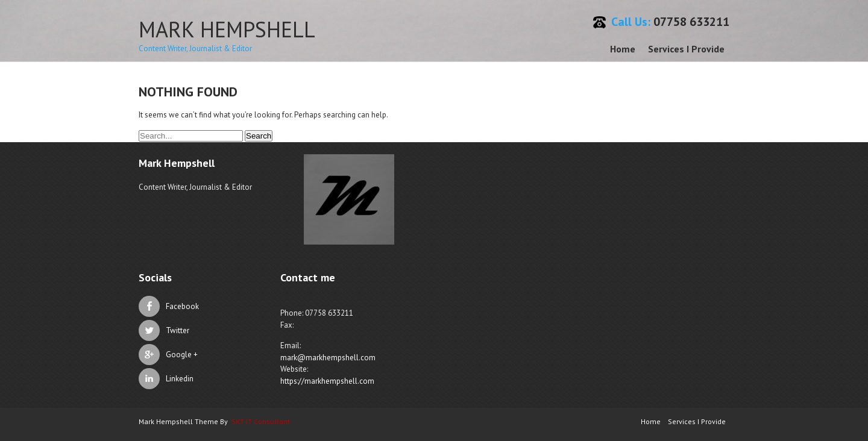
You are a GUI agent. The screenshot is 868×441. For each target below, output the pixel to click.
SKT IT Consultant (261, 421)
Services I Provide (686, 49)
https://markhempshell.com (327, 381)
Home (623, 49)
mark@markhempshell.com (328, 358)
